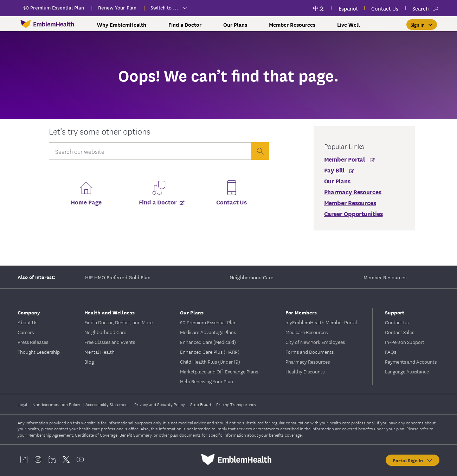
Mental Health (99, 352)
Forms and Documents (310, 352)
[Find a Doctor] (159, 204)
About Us (27, 322)
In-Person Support (405, 342)
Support (395, 312)
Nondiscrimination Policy (57, 404)
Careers (26, 332)
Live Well (349, 25)
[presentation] (260, 151)
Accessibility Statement (108, 404)
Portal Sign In (413, 460)
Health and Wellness (110, 312)
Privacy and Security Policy (160, 404)
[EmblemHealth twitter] (66, 459)
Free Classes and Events (110, 342)
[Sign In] (422, 25)
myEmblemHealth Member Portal (321, 322)
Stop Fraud (201, 404)
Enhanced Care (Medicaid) (208, 342)
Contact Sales (400, 332)
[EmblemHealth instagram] (38, 459)
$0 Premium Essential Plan (208, 322)
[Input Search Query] (150, 151)
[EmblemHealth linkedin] (52, 459)
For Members (301, 312)
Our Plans (235, 25)
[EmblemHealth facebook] (24, 459)
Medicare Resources (307, 332)
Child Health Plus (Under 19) (210, 361)
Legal (23, 404)
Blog (89, 361)
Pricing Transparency (236, 404)
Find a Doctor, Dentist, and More (118, 322)
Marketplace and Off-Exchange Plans (219, 371)
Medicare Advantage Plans (208, 332)
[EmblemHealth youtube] (80, 459)
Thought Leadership (39, 352)
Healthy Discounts (305, 371)
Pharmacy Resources (308, 361)
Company (29, 312)
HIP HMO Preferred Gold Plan (118, 277)
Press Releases (33, 342)
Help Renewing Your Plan (207, 381)
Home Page (86, 202)
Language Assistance (407, 371)
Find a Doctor (185, 25)
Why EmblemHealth (122, 25)
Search (421, 8)
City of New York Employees (315, 342)
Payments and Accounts (411, 361)
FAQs (391, 352)
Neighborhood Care (252, 277)
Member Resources (292, 25)
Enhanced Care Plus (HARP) (210, 352)
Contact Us (231, 202)
